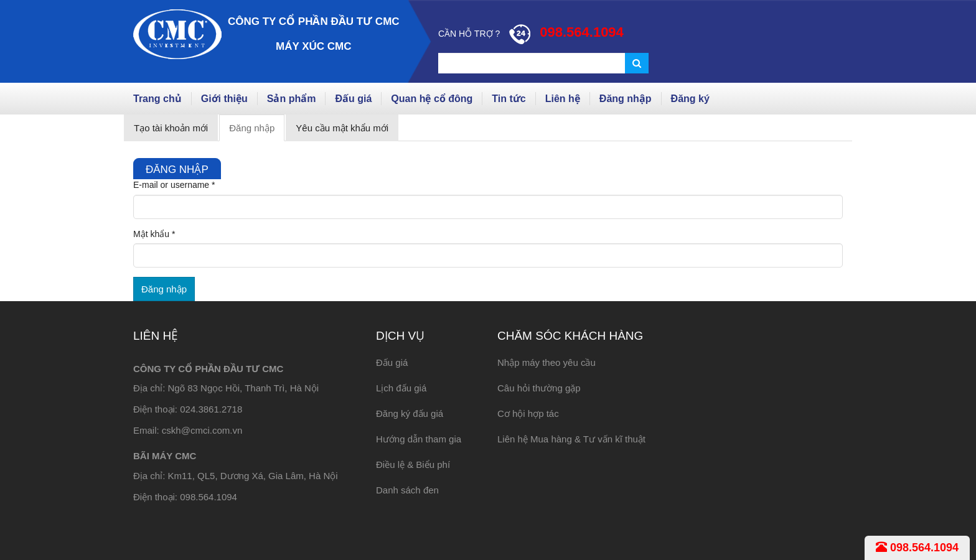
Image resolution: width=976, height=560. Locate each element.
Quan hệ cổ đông (432, 99)
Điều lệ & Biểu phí (413, 464)
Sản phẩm (292, 99)
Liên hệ (563, 99)
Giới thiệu (224, 99)
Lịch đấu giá (401, 388)
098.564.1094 (917, 548)
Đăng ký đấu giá (410, 413)
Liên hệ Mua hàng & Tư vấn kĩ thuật (571, 439)
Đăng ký (690, 99)
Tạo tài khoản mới (171, 128)
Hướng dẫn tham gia (419, 439)
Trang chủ (157, 99)
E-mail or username (174, 185)
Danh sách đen (407, 490)
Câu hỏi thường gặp (539, 388)
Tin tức (509, 99)
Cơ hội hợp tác (528, 413)
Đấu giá (353, 99)
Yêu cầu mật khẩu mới (342, 128)
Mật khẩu (154, 234)
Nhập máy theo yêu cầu (547, 362)
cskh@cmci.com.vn (202, 430)
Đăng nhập (626, 99)
